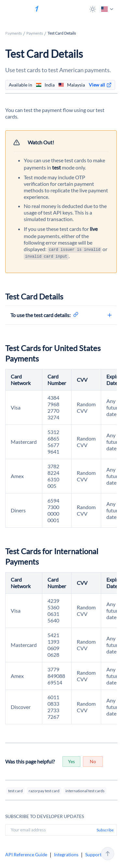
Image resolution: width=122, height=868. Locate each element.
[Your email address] (50, 830)
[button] (93, 9)
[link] (100, 85)
